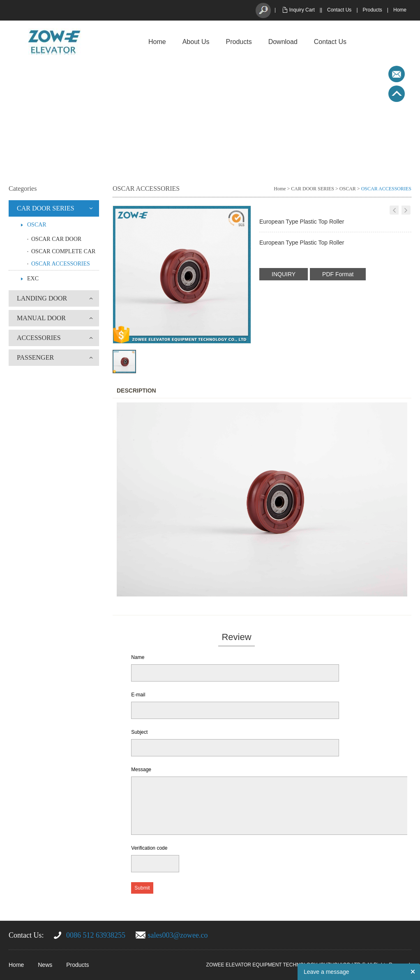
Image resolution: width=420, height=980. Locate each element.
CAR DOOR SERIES (46, 208)
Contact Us (339, 10)
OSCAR (37, 225)
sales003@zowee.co (178, 935)
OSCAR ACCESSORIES (61, 264)
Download (283, 42)
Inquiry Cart (302, 10)
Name (138, 657)
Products (373, 10)
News (45, 965)
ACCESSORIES (39, 338)
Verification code (149, 848)
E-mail (138, 695)
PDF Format (338, 274)
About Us (196, 42)
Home (400, 10)
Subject (139, 732)
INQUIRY (284, 274)
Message (141, 770)
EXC (33, 279)
